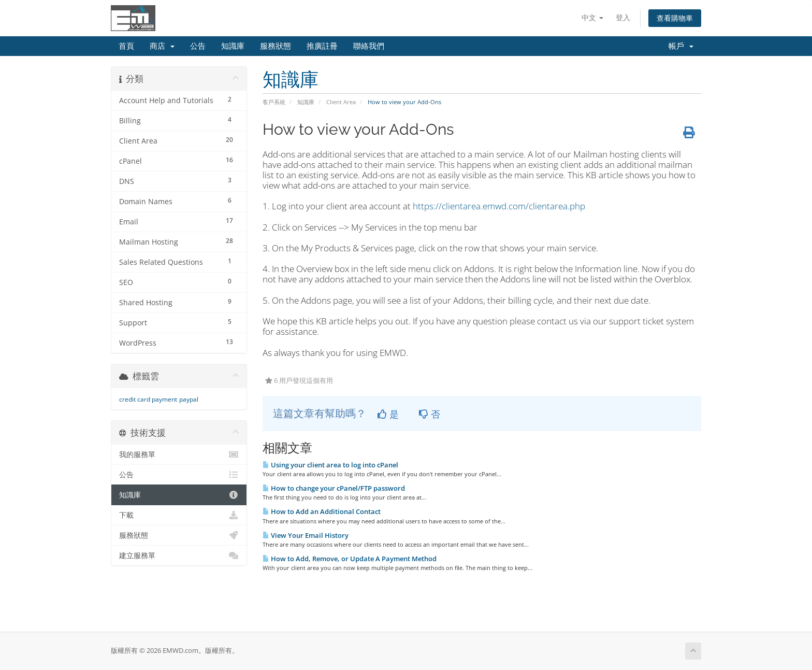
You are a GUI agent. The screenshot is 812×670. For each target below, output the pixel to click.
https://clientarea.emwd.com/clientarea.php (499, 206)
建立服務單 (179, 555)
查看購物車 (675, 18)
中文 (592, 17)
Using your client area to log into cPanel (330, 465)
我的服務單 (179, 454)
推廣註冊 (322, 46)
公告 (198, 46)
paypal (189, 399)
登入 (623, 17)
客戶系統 (274, 102)
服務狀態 (275, 46)
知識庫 (233, 46)
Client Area (341, 102)
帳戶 (681, 46)
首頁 (126, 46)
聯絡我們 (369, 46)
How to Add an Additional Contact (322, 511)
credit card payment (148, 399)
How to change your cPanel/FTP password (334, 488)
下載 (179, 515)
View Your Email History (306, 535)
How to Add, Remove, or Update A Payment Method (350, 559)
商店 (162, 46)
